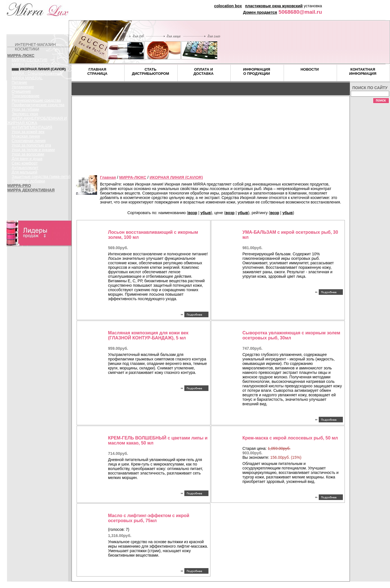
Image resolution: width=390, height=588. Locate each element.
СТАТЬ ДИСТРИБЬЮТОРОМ (151, 71)
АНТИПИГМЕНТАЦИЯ (32, 127)
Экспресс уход (25, 114)
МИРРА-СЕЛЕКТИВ (30, 60)
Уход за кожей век (28, 132)
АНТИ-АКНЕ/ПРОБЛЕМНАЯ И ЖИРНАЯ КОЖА (37, 121)
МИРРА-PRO (19, 186)
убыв (206, 213)
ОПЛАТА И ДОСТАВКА (204, 71)
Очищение (21, 91)
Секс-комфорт (25, 163)
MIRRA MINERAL (27, 78)
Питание (19, 82)
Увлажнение (23, 87)
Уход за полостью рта (32, 145)
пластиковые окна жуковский (274, 6)
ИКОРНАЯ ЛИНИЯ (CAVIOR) (176, 177)
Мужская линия (26, 136)
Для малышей (25, 172)
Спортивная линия (29, 141)
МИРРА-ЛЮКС (21, 55)
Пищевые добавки (28, 181)
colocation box (228, 6)
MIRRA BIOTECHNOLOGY (36, 64)
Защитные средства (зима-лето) (41, 177)
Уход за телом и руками (33, 150)
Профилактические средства (38, 105)
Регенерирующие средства (36, 100)
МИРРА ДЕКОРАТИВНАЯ (31, 190)
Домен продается (260, 12)
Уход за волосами (28, 154)
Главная (108, 177)
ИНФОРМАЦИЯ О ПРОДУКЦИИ (257, 71)
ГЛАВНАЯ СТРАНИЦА (97, 71)
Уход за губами (26, 109)
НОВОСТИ (310, 69)
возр (193, 213)
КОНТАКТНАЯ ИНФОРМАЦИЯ (363, 71)
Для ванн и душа (27, 159)
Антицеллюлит (25, 168)
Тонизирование (26, 96)
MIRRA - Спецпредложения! (37, 73)
